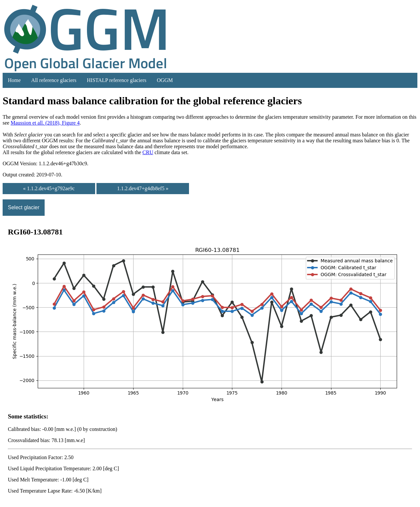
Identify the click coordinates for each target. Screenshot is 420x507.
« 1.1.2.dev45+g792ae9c (49, 188)
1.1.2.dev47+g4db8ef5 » (143, 188)
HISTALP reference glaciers (117, 80)
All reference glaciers (54, 80)
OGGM (165, 80)
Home (14, 80)
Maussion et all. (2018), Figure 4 (45, 123)
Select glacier (24, 207)
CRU (148, 152)
